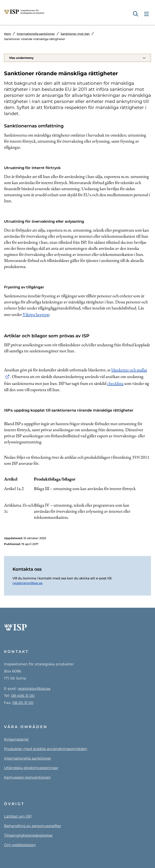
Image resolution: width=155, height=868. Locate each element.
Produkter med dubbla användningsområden (46, 749)
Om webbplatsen (20, 845)
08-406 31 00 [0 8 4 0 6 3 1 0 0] (23, 696)
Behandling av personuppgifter (33, 826)
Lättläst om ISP (18, 816)
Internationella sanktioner (36, 34)
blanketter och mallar (129, 370)
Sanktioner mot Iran (75, 34)
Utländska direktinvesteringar (31, 768)
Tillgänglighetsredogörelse (28, 835)
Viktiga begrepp (36, 314)
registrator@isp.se (28, 583)
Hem (8, 34)
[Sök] (137, 14)
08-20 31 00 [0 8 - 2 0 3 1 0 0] (23, 703)
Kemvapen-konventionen (27, 777)
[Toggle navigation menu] (146, 14)
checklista (115, 383)
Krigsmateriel (16, 739)
